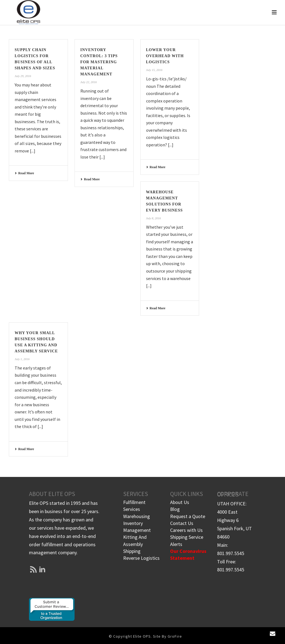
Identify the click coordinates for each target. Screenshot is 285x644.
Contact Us (182, 523)
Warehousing (137, 516)
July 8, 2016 (154, 218)
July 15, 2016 (154, 70)
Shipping (132, 551)
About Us (180, 502)
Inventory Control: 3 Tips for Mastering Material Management (99, 62)
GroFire (175, 636)
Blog (175, 509)
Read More (24, 173)
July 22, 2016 (89, 82)
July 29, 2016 (23, 76)
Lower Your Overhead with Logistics (165, 56)
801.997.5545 (231, 553)
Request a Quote (188, 516)
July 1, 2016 (22, 359)
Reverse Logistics (141, 558)
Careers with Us (186, 530)
